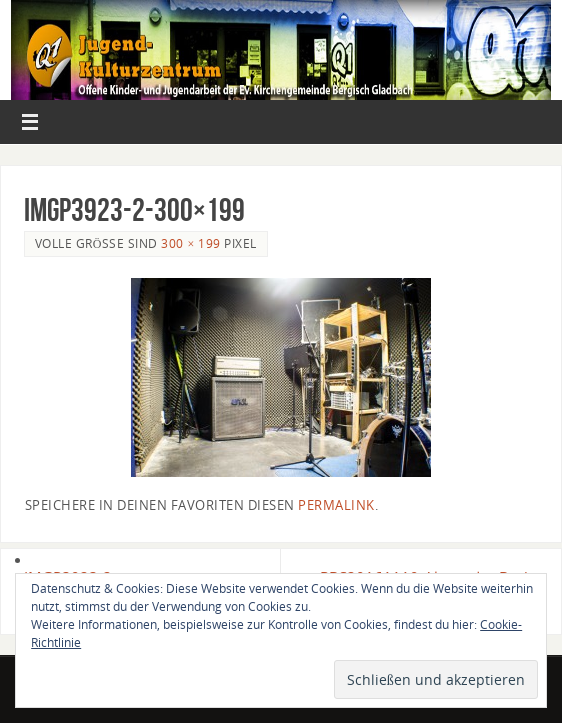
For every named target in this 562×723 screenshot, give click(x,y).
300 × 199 (190, 243)
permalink (336, 505)
